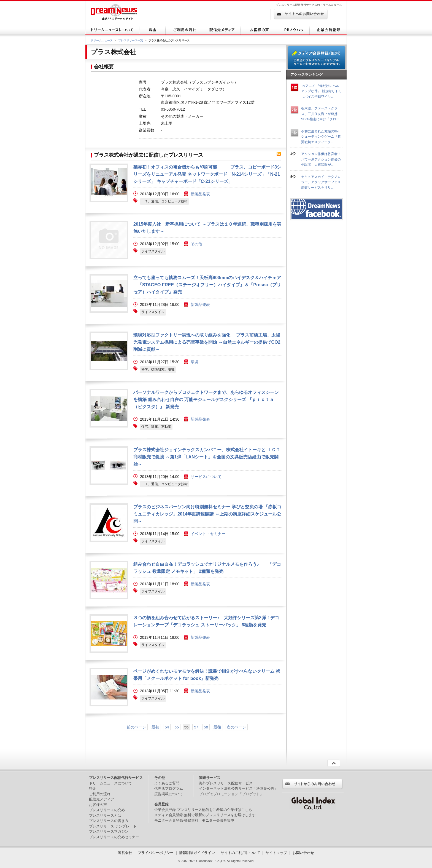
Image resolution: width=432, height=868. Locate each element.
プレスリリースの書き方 (109, 821)
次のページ (236, 727)
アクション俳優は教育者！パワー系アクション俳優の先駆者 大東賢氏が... (321, 159)
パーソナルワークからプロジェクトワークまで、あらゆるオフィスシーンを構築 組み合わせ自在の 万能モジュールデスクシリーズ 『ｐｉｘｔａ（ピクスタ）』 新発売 (206, 399)
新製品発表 (200, 194)
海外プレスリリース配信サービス (226, 783)
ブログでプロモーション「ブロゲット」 (231, 794)
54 (167, 727)
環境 (195, 362)
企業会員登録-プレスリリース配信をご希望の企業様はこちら (203, 810)
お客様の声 (98, 805)
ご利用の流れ (100, 794)
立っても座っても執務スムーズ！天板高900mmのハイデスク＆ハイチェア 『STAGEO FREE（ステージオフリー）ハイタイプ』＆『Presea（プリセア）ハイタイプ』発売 (207, 285)
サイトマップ (276, 853)
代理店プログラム (169, 788)
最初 (155, 727)
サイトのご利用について (240, 853)
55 (177, 727)
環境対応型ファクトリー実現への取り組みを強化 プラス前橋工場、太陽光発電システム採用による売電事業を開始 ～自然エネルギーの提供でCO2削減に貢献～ (207, 342)
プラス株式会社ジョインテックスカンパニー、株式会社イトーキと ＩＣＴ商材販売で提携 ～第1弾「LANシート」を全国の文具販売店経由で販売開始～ (207, 457)
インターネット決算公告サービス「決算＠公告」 (238, 788)
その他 (196, 244)
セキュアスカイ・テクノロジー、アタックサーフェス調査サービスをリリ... (321, 182)
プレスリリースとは (105, 815)
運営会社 (126, 853)
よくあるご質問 (167, 783)
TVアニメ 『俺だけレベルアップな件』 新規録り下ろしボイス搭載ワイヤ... (321, 91)
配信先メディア (102, 799)
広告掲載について (169, 794)
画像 (109, 183)
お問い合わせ (303, 853)
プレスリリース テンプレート (113, 826)
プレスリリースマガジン (109, 831)
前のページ (136, 727)
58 (206, 727)
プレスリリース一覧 (131, 40)
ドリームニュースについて (110, 783)
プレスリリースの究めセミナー (114, 837)
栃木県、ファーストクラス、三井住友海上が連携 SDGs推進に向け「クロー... (322, 114)
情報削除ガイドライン (197, 853)
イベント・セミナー (208, 534)
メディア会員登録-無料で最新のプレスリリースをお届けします (205, 815)
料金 (93, 788)
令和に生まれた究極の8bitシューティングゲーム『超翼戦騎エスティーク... (321, 137)
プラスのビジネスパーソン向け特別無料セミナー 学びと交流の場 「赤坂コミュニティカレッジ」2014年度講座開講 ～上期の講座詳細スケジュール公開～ (207, 514)
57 (196, 727)
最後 (217, 727)
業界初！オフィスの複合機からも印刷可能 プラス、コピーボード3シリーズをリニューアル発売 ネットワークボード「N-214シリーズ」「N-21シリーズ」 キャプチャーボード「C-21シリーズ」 (207, 174)
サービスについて (206, 477)
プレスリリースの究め (107, 810)
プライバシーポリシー (156, 853)
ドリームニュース (102, 40)
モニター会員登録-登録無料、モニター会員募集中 (194, 820)
